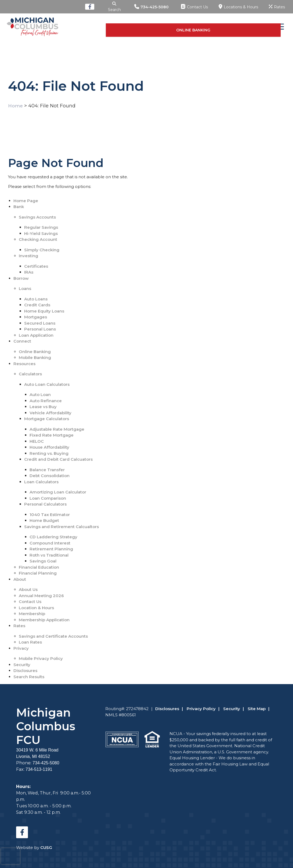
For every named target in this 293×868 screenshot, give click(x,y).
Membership (32, 614)
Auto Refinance (46, 401)
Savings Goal (43, 561)
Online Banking (35, 352)
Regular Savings (41, 227)
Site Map (257, 709)
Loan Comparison (48, 498)
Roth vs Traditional (49, 555)
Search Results (29, 677)
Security (22, 665)
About (20, 579)
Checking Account (38, 239)
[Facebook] (86, 7)
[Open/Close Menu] (279, 27)
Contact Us (30, 602)
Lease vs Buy (43, 407)
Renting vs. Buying (49, 453)
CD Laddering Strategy (53, 537)
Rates (19, 626)
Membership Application (44, 620)
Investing (28, 256)
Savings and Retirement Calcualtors (62, 527)
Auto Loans (36, 299)
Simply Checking (42, 250)
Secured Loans (40, 323)
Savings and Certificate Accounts (53, 636)
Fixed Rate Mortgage (52, 435)
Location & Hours (36, 608)
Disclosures (25, 671)
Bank (19, 207)
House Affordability (49, 447)
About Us (28, 589)
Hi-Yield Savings (41, 233)
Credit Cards (37, 305)
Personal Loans (40, 329)
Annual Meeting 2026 (41, 596)
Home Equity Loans (44, 311)
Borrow (21, 278)
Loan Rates (30, 642)
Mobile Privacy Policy (41, 658)
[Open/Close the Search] (112, 7)
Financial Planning (38, 573)
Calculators (30, 374)
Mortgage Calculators (47, 419)
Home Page (26, 201)
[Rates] (277, 7)
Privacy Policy (201, 709)
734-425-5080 (155, 7)
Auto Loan (40, 395)
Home (15, 106)
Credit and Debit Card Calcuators (58, 459)
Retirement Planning (51, 549)
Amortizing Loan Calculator (58, 492)
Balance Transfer (47, 470)
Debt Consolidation (50, 476)
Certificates (36, 266)
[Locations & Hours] (238, 7)
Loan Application (36, 335)
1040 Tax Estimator (50, 515)
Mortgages (36, 317)
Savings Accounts (37, 217)
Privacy (21, 648)
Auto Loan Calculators (47, 384)
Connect (22, 341)
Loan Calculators (41, 482)
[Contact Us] (194, 7)
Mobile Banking (35, 357)
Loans (25, 288)
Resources (24, 364)
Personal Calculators (45, 504)
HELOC (37, 441)
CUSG (46, 847)
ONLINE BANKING (241, 27)
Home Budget (44, 520)
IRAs (29, 272)
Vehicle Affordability (50, 413)
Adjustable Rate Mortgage (57, 429)
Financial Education (39, 567)
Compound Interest (50, 543)
